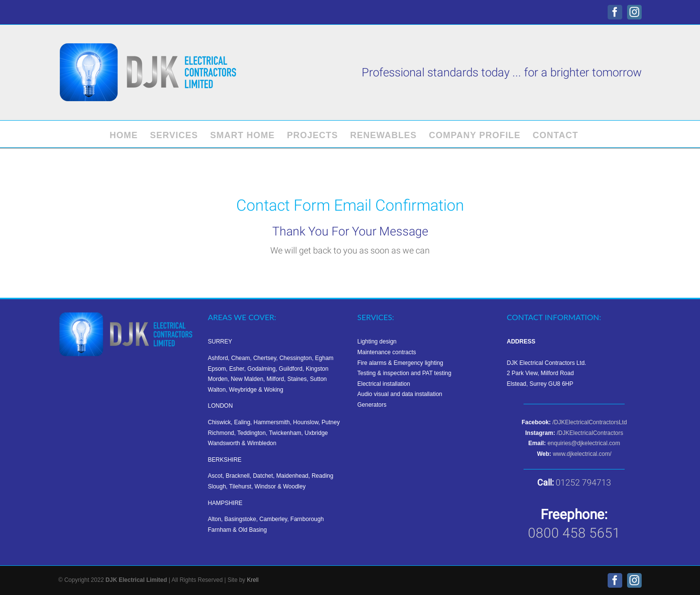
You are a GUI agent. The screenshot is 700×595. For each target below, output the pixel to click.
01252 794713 (583, 482)
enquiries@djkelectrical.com (584, 443)
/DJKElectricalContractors (590, 433)
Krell (253, 580)
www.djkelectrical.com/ (582, 454)
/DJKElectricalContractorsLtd (589, 422)
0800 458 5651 (574, 533)
